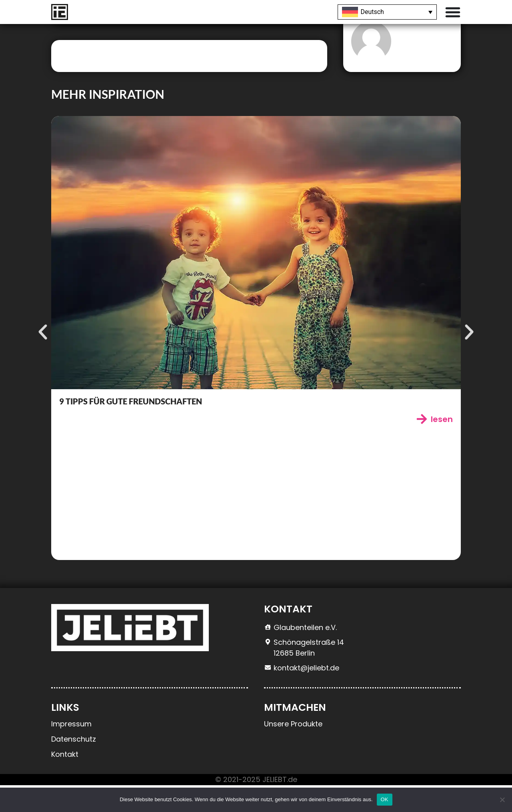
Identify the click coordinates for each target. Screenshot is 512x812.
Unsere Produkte (293, 751)
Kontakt (65, 781)
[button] (41, 359)
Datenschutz (74, 766)
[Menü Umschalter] (453, 12)
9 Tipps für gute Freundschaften (131, 428)
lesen (442, 446)
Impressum (71, 751)
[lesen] (422, 446)
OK (385, 799)
